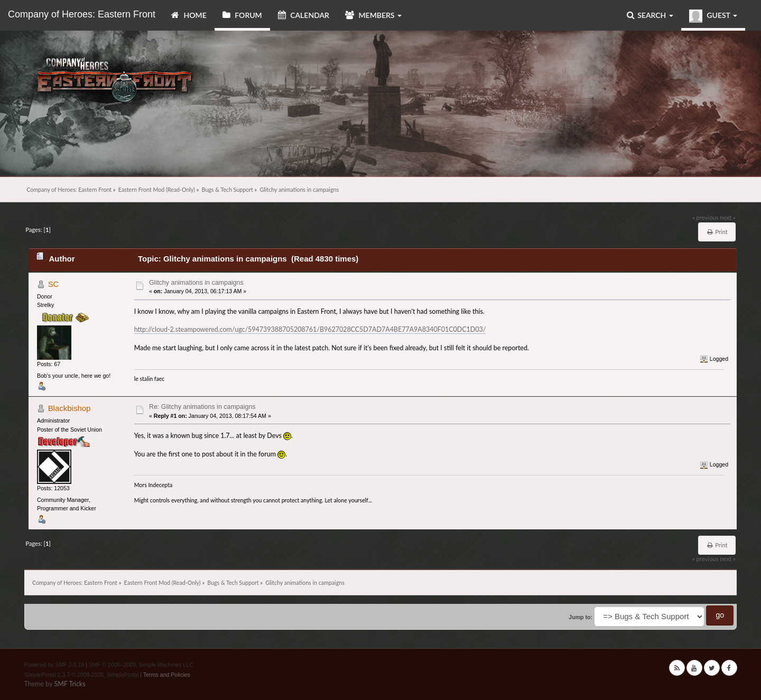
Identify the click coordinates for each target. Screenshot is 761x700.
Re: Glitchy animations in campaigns (202, 407)
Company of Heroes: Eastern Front (82, 14)
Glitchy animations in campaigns (196, 283)
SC (54, 284)
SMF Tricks (69, 684)
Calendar (304, 15)
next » (727, 217)
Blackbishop (69, 408)
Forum (242, 15)
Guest (713, 16)
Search (650, 15)
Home (189, 15)
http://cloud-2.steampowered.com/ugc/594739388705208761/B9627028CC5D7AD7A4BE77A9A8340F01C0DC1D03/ (310, 329)
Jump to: (581, 617)
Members (373, 15)
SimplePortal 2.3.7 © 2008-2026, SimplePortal (82, 675)
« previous (706, 217)
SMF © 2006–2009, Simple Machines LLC (141, 665)
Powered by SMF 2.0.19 (54, 665)
